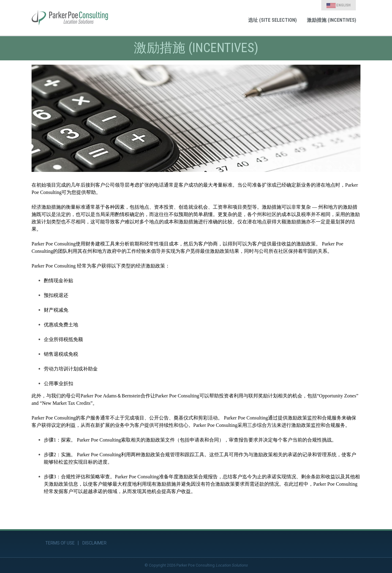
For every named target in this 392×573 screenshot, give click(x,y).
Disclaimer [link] (94, 543)
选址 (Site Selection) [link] (272, 20)
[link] (70, 18)
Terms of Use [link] (60, 543)
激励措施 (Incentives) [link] (332, 20)
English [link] (339, 6)
